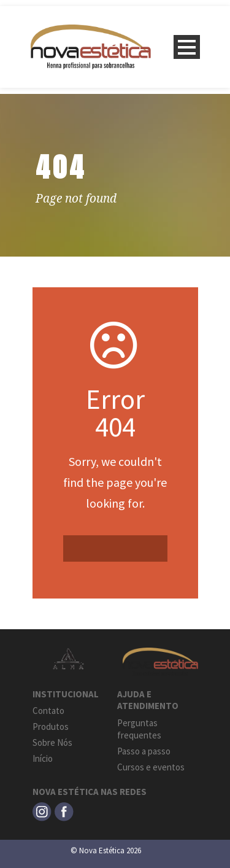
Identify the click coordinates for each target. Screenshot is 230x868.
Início (43, 758)
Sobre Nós (52, 742)
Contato (48, 711)
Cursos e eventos (151, 767)
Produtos (51, 727)
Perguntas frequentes (139, 729)
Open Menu (187, 47)
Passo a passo (144, 751)
